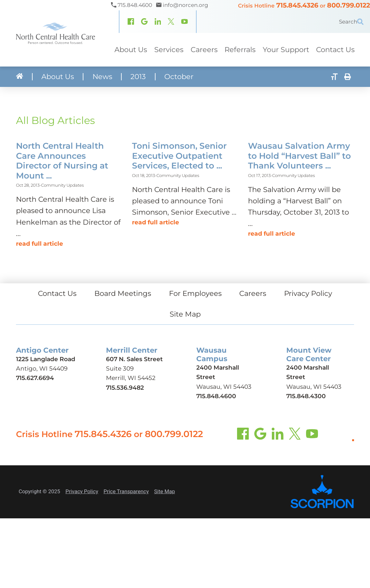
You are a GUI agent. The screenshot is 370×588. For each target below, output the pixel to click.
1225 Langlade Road (46, 359)
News (102, 77)
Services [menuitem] (169, 50)
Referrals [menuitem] (240, 50)
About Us (58, 77)
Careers (253, 293)
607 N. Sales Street (134, 359)
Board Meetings (123, 293)
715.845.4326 (297, 5)
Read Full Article (40, 244)
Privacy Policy (308, 293)
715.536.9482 (125, 387)
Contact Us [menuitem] (335, 50)
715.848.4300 (306, 396)
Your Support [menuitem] (286, 50)
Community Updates (62, 185)
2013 (138, 77)
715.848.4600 (216, 396)
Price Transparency (126, 491)
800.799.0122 (349, 5)
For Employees (195, 293)
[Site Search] (364, 21)
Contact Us (57, 293)
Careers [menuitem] (204, 50)
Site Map (185, 314)
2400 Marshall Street (218, 372)
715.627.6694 (35, 378)
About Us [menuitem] (131, 50)
